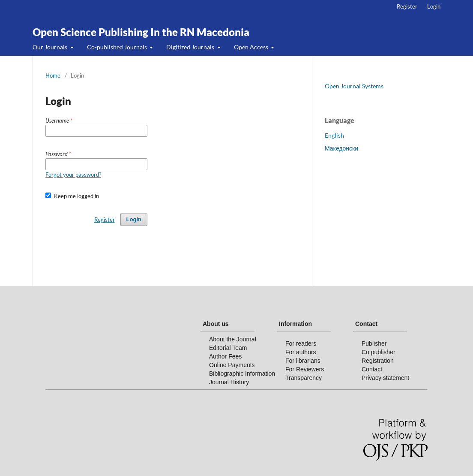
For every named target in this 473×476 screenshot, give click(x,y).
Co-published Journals (118, 47)
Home (53, 75)
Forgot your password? (73, 175)
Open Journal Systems (354, 86)
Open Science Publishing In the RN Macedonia (141, 32)
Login (434, 6)
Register (407, 6)
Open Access (252, 47)
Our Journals (51, 47)
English (334, 135)
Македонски (341, 148)
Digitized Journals (191, 47)
